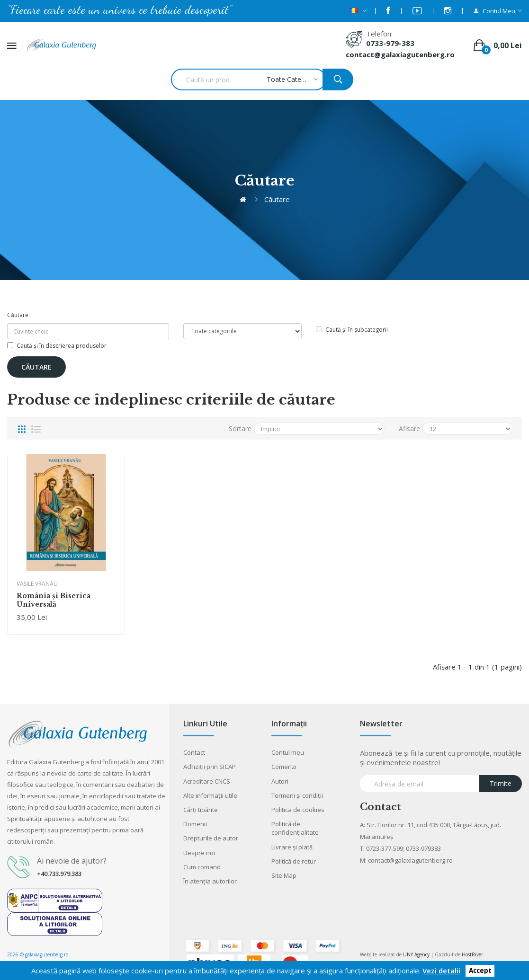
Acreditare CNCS (207, 781)
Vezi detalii (441, 971)
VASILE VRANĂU (37, 584)
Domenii (195, 824)
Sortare (240, 428)
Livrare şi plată (292, 847)
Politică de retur (294, 861)
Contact (194, 752)
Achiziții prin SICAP (210, 767)
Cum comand (202, 867)
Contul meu (288, 752)
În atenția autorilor (210, 881)
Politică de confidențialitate (295, 828)
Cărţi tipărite (201, 810)
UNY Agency (416, 954)
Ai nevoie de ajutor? (72, 861)
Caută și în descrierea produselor (57, 346)
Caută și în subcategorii (352, 330)
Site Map (284, 875)
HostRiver (472, 954)
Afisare (409, 428)
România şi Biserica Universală (54, 600)
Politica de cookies (298, 810)
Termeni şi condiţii (297, 795)
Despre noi (199, 853)
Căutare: (18, 315)
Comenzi (284, 767)
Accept (480, 971)
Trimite (501, 783)
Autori (280, 781)
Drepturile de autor (211, 838)
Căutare (277, 199)
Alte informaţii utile (210, 795)
